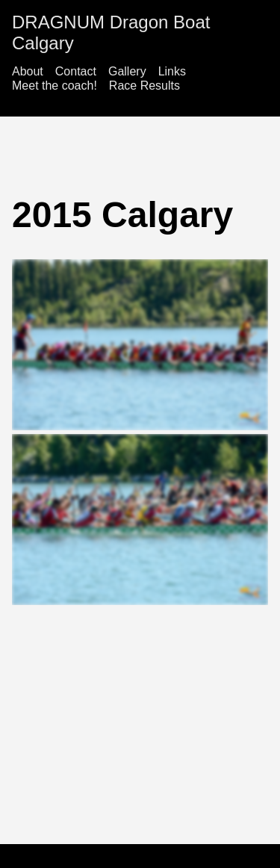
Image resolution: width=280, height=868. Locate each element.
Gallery (127, 71)
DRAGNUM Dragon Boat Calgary (111, 32)
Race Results (144, 86)
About (28, 71)
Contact (76, 71)
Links (172, 71)
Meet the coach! (55, 86)
